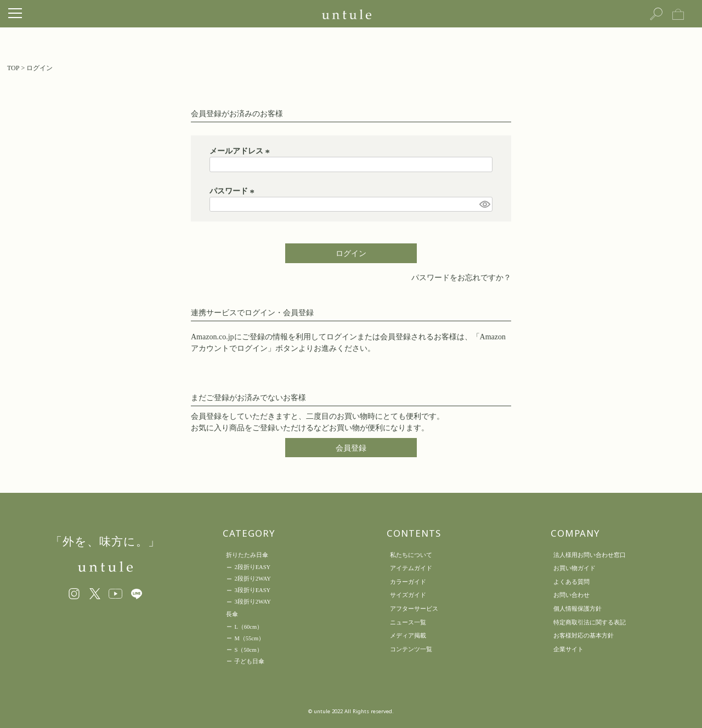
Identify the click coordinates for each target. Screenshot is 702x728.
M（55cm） (249, 638)
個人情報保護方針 (578, 608)
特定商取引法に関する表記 (590, 622)
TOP (13, 68)
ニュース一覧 (408, 622)
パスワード (234, 191)
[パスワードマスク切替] (484, 204)
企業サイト (568, 649)
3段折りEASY (252, 590)
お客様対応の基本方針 (584, 635)
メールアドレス (241, 151)
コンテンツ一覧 (411, 649)
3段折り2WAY (252, 602)
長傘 (232, 614)
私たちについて (411, 555)
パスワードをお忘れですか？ (461, 278)
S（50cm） (248, 650)
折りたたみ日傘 (247, 555)
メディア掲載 (408, 635)
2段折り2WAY (252, 579)
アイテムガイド (411, 568)
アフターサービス (414, 608)
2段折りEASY (252, 567)
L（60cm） (248, 627)
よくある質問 (571, 582)
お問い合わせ (571, 595)
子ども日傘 (249, 661)
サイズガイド (408, 595)
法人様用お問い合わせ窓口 (590, 555)
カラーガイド (408, 582)
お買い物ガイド (574, 568)
